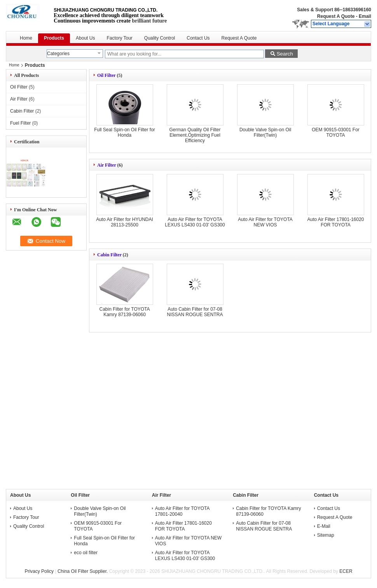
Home (26, 38)
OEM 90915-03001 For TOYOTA (336, 132)
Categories (58, 54)
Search (285, 54)
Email (365, 16)
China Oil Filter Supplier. (83, 571)
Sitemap (326, 535)
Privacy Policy (39, 571)
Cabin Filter (22, 111)
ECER (346, 571)
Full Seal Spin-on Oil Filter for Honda (125, 132)
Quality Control (160, 38)
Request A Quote (336, 16)
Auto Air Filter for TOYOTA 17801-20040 (182, 511)
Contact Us (198, 38)
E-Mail (324, 526)
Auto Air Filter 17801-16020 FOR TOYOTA (335, 222)
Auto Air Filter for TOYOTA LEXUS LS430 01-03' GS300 (195, 222)
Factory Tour (119, 38)
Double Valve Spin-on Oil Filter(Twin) (265, 132)
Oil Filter (19, 87)
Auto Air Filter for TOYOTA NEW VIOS (265, 222)
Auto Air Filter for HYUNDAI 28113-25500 (125, 222)
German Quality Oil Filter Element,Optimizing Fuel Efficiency (195, 135)
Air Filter (19, 99)
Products (54, 38)
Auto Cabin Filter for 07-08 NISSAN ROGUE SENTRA (195, 312)
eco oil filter (86, 553)
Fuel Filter (20, 123)
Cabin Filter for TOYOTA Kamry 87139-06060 (124, 312)
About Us (85, 38)
